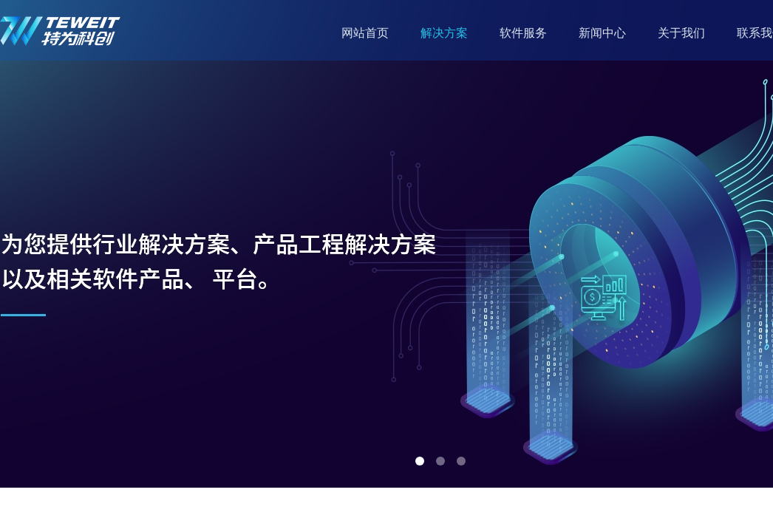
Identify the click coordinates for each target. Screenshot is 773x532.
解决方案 (444, 33)
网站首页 (365, 33)
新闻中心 (602, 33)
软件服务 (523, 33)
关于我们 (681, 33)
